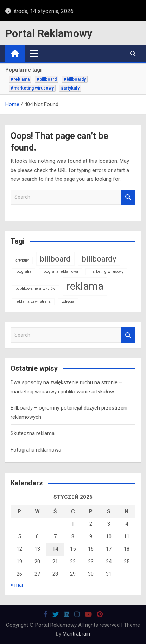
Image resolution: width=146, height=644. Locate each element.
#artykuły (70, 88)
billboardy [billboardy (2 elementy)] (99, 259)
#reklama (20, 79)
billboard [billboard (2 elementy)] (55, 259)
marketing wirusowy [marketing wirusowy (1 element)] (106, 272)
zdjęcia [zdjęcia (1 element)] (68, 302)
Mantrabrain (76, 634)
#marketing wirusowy (32, 88)
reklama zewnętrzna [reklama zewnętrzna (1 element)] (33, 302)
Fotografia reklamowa (36, 450)
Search (128, 197)
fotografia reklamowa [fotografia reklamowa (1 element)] (60, 272)
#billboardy (75, 79)
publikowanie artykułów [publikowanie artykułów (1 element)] (35, 289)
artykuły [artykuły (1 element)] (22, 260)
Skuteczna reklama (33, 433)
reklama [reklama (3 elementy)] (85, 286)
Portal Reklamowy (49, 33)
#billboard (47, 79)
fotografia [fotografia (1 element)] (23, 272)
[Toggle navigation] (34, 54)
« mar (17, 585)
